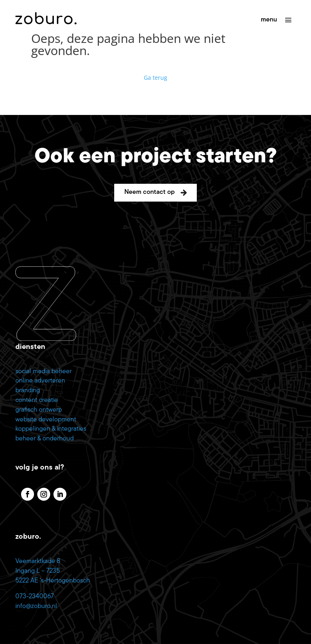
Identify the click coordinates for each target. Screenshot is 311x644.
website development (46, 420)
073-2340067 (35, 597)
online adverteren (40, 381)
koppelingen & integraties (51, 429)
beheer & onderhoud (45, 439)
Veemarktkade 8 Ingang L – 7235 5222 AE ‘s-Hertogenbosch (53, 571)
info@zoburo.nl (36, 606)
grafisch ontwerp (39, 410)
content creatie (37, 400)
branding (28, 391)
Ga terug (155, 78)
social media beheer (44, 372)
